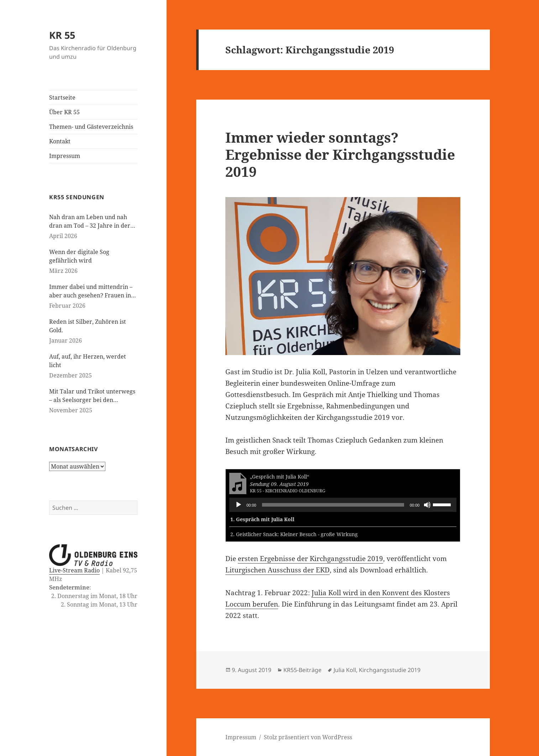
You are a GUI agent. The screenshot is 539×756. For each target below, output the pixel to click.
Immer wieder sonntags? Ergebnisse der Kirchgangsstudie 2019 (340, 154)
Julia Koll (345, 670)
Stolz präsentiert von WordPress (308, 737)
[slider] (333, 505)
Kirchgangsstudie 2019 (390, 670)
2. (294, 534)
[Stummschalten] (427, 505)
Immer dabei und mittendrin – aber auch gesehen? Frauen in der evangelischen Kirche (91, 291)
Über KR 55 (64, 112)
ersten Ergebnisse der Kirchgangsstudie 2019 (310, 559)
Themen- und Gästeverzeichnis (91, 127)
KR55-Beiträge (302, 670)
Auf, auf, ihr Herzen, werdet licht (88, 361)
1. (262, 519)
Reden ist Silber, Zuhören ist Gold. (88, 326)
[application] (343, 505)
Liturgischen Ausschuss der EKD (278, 570)
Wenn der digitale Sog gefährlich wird (79, 256)
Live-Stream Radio (74, 570)
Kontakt (60, 141)
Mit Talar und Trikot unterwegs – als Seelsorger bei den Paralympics (92, 396)
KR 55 (62, 35)
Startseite (62, 97)
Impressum (65, 156)
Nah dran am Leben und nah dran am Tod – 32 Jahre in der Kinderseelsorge (90, 221)
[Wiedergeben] (239, 505)
